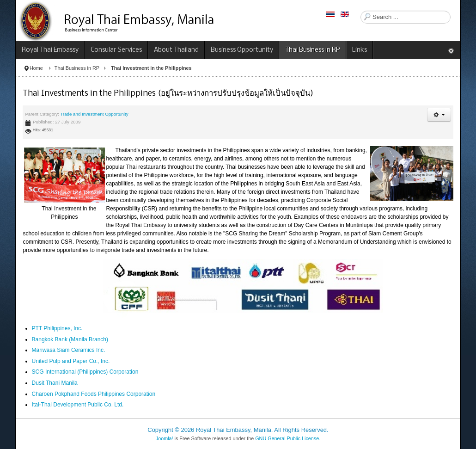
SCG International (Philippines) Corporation (86, 372)
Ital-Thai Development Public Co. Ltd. (78, 405)
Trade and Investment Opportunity (94, 114)
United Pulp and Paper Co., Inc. (71, 361)
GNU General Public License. (288, 438)
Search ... (361, 11)
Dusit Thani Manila (55, 383)
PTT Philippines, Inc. (57, 328)
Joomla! (165, 438)
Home (36, 68)
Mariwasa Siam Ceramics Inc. (69, 350)
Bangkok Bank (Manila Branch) (70, 339)
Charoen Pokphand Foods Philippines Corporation (94, 394)
